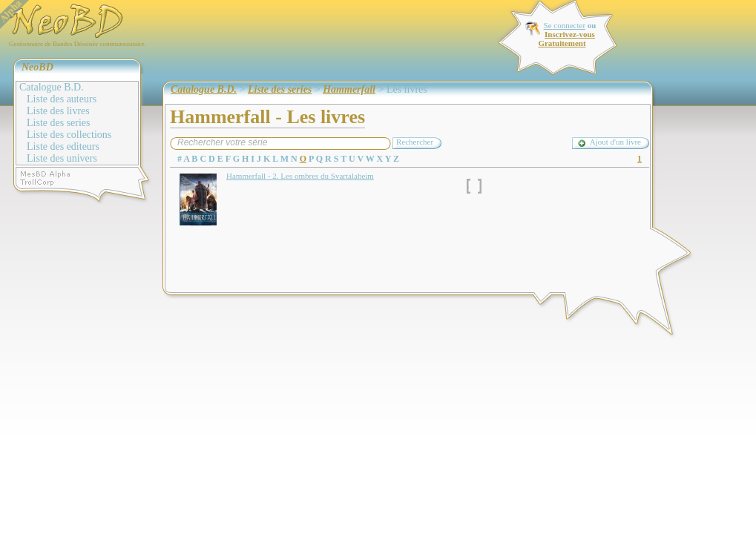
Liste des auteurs (62, 99)
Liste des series (59, 123)
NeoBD (37, 67)
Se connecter (565, 25)
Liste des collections (69, 135)
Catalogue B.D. (52, 87)
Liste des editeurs (63, 146)
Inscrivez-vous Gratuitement (566, 39)
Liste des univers (62, 158)
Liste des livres (58, 111)
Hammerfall (349, 89)
